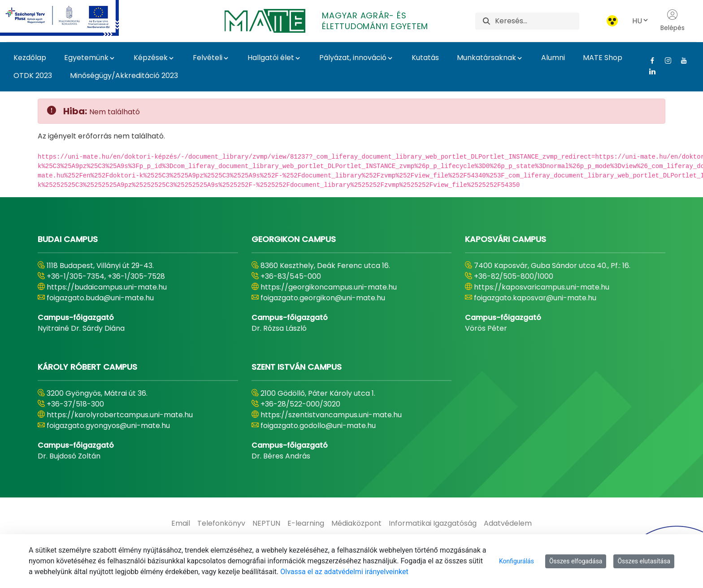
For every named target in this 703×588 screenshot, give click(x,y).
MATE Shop (603, 58)
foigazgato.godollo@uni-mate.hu (318, 426)
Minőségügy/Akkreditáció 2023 (124, 76)
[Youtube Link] (680, 61)
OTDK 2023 (33, 76)
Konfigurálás (516, 561)
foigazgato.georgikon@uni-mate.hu (323, 298)
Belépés (673, 21)
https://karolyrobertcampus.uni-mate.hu (120, 415)
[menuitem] (181, 523)
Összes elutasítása (644, 561)
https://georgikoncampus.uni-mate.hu (329, 287)
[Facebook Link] (649, 61)
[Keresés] (537, 21)
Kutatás (425, 58)
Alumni (553, 58)
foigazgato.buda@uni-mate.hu (100, 298)
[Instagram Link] (665, 61)
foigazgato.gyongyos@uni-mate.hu (108, 426)
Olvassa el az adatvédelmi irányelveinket (344, 572)
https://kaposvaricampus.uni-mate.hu (542, 287)
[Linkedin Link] (649, 71)
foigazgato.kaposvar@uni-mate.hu (535, 298)
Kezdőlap (30, 58)
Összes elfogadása (576, 561)
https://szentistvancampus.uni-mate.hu (331, 415)
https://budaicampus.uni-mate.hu (107, 287)
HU (641, 21)
